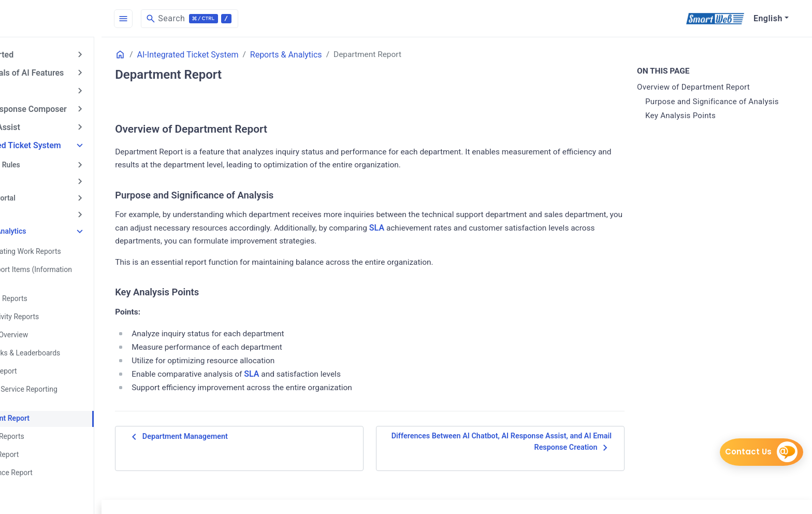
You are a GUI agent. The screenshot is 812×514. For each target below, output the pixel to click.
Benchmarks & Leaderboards (67, 344)
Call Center (33, 177)
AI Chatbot (30, 89)
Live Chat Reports (49, 425)
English (768, 18)
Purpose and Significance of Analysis (726, 102)
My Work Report (46, 443)
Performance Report (53, 461)
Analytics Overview (51, 326)
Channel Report (46, 362)
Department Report (52, 408)
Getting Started (39, 54)
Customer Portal (42, 193)
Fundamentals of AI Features (64, 72)
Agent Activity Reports (56, 309)
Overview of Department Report (707, 88)
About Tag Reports (51, 291)
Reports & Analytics (48, 225)
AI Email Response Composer (65, 107)
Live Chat (31, 209)
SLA (502, 229)
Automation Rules (45, 161)
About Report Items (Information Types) (73, 268)
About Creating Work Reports (68, 245)
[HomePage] (78, 19)
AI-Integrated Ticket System (62, 142)
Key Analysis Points (694, 116)
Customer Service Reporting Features (66, 385)
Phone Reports (45, 478)
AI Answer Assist (42, 125)
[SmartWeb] (715, 19)
